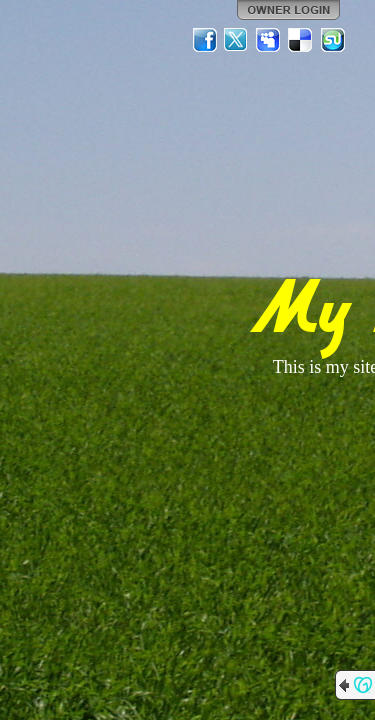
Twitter (237, 40)
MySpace (269, 40)
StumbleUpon (333, 40)
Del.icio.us (301, 40)
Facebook (205, 40)
